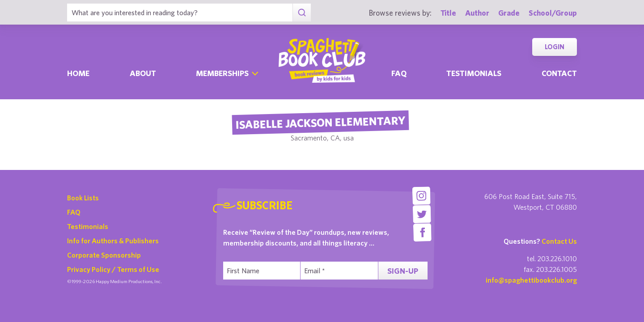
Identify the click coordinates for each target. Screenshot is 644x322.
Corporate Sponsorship (104, 255)
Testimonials (474, 73)
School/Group (553, 13)
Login (555, 47)
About (143, 73)
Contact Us (559, 241)
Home (78, 73)
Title (448, 13)
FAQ (74, 212)
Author (477, 13)
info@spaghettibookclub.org (531, 280)
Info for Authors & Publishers (113, 241)
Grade (509, 13)
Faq (399, 73)
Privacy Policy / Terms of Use (113, 269)
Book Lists (83, 198)
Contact (559, 73)
